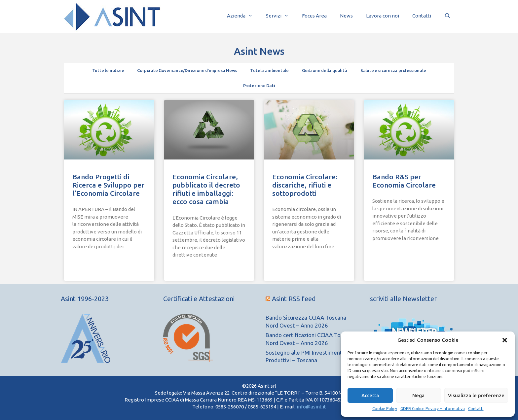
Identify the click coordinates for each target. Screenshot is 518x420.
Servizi (281, 16)
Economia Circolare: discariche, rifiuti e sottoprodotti (305, 185)
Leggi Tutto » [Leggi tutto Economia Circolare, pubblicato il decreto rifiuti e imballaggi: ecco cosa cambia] (187, 271)
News (346, 16)
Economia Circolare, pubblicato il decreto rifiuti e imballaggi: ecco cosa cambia (206, 189)
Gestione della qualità (325, 70)
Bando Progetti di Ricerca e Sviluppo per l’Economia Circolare (108, 185)
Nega (418, 395)
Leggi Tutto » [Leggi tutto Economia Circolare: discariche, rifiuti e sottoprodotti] (287, 263)
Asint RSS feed (294, 299)
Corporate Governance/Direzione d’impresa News (187, 70)
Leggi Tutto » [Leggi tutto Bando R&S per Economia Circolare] (387, 254)
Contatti (476, 409)
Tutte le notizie (108, 70)
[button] (505, 340)
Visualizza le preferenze (476, 395)
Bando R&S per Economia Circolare (404, 181)
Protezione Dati (259, 86)
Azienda (243, 16)
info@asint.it (311, 407)
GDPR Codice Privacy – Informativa (433, 409)
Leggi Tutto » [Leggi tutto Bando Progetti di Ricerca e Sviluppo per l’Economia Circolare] (87, 263)
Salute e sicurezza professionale (393, 70)
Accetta (370, 395)
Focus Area (314, 16)
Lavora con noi (383, 16)
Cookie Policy (385, 409)
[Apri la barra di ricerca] (447, 16)
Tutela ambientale (269, 70)
